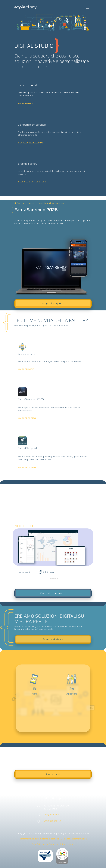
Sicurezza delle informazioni (74, 839)
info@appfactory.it (53, 815)
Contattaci (53, 774)
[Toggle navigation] (88, 7)
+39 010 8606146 (53, 821)
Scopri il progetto (53, 303)
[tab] (49, 579)
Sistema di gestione (50, 839)
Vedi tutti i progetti (53, 593)
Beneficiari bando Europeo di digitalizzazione (53, 844)
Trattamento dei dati (29, 839)
